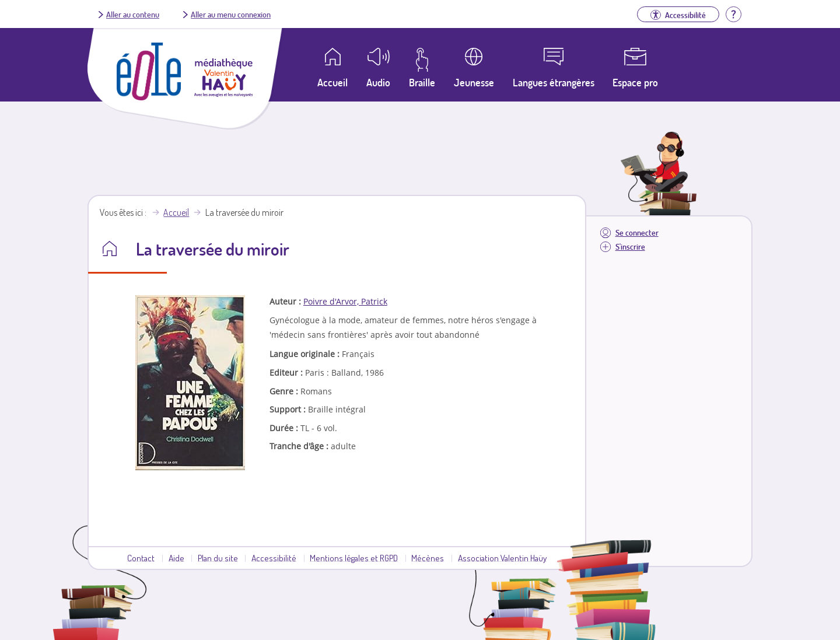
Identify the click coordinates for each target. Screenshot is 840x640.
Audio (378, 82)
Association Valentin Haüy (502, 558)
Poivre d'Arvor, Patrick (345, 301)
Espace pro (635, 82)
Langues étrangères (554, 82)
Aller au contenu (133, 14)
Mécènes (428, 558)
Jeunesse (474, 82)
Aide (176, 558)
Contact (141, 558)
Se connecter (637, 232)
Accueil (176, 212)
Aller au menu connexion (231, 14)
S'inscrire (630, 246)
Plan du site (218, 558)
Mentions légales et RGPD (354, 558)
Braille (422, 82)
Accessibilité (274, 558)
